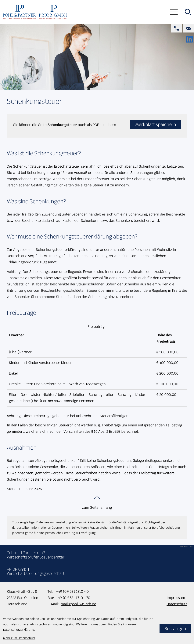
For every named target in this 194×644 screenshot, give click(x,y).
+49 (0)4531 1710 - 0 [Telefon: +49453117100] (73, 592)
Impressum (176, 598)
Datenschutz (177, 604)
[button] (176, 28)
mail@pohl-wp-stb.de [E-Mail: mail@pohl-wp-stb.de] (79, 604)
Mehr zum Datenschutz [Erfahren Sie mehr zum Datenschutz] (19, 638)
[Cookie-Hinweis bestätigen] (175, 629)
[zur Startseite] (19, 12)
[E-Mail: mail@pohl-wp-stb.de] (188, 28)
